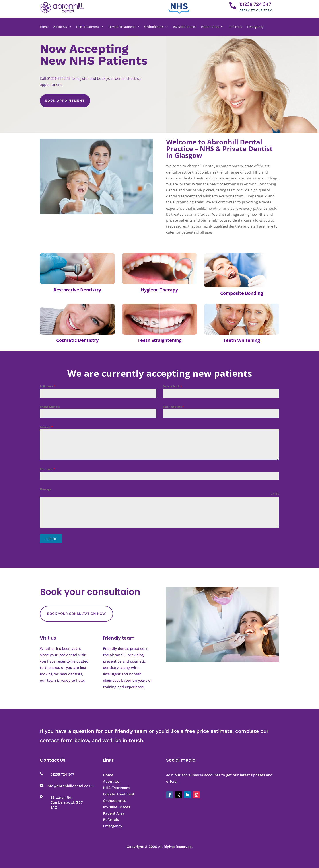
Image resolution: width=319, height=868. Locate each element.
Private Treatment (122, 27)
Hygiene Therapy (159, 290)
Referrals (235, 27)
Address (46, 427)
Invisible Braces (185, 27)
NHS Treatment (88, 27)
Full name (48, 386)
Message (46, 489)
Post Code (48, 469)
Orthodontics (154, 27)
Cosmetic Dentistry (77, 340)
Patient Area (210, 27)
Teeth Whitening (242, 340)
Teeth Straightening (159, 340)
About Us (60, 27)
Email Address (173, 407)
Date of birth (172, 386)
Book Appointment (65, 101)
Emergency (255, 27)
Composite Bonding (242, 293)
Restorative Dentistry (77, 290)
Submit (51, 539)
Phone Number (50, 407)
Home (44, 27)
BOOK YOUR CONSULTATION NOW (76, 614)
